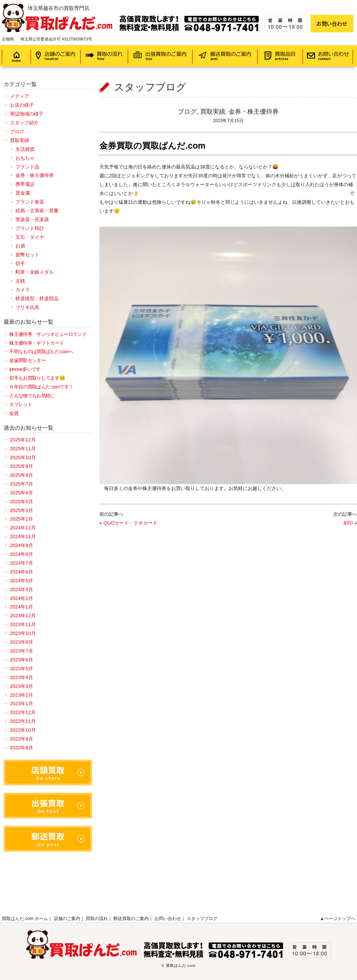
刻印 (348, 523)
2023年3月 (22, 686)
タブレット (21, 404)
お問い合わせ (168, 919)
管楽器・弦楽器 (32, 219)
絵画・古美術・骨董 (37, 211)
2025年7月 (22, 484)
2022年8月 (22, 748)
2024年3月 (22, 590)
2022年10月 (23, 730)
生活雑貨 (25, 149)
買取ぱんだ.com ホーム (25, 919)
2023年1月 (22, 704)
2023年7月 (22, 651)
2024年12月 (23, 528)
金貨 (14, 413)
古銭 (20, 281)
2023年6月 (22, 660)
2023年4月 (22, 677)
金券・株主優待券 (254, 111)
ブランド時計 (30, 228)
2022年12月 (23, 712)
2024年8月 (22, 554)
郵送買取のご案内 (131, 919)
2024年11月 (23, 537)
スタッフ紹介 (24, 123)
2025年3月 (22, 510)
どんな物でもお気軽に (32, 396)
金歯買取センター (27, 360)
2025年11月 (23, 449)
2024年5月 (22, 581)
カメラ (23, 290)
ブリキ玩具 (27, 307)
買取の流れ (97, 919)
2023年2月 (22, 695)
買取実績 (213, 111)
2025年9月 (22, 466)
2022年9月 (22, 739)
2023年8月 (22, 642)
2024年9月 (22, 545)
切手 (20, 264)
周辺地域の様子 (27, 114)
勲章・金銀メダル (35, 272)
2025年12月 (23, 440)
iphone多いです (25, 369)
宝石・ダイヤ (30, 237)
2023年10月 (23, 633)
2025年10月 (23, 457)
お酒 (20, 246)
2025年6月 (22, 493)
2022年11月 (23, 721)
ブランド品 (27, 167)
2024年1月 (22, 607)
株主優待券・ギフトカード (36, 343)
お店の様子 (22, 105)
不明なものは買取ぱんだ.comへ (41, 351)
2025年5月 (22, 502)
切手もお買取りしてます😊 (37, 378)
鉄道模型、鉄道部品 (37, 299)
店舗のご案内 (67, 919)
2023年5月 (22, 669)
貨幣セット (27, 255)
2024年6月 (22, 572)
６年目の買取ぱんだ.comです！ (41, 387)
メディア (20, 96)
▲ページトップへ (337, 919)
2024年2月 (22, 598)
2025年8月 (22, 475)
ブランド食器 (30, 202)
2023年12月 (23, 616)
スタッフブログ (202, 919)
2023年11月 (23, 624)
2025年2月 (22, 519)
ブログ (187, 111)
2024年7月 (22, 563)
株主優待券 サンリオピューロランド (48, 334)
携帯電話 (25, 184)
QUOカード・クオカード (130, 523)
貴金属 (23, 193)
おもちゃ (25, 158)
